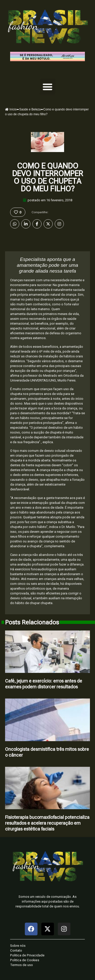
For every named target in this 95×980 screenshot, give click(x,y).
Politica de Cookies (25, 960)
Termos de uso (22, 965)
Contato (16, 950)
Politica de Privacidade (27, 955)
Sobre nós (18, 946)
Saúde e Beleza (30, 109)
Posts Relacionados (32, 622)
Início (11, 109)
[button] (48, 87)
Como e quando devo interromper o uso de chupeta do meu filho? (48, 177)
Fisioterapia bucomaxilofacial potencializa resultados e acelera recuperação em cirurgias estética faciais (47, 823)
